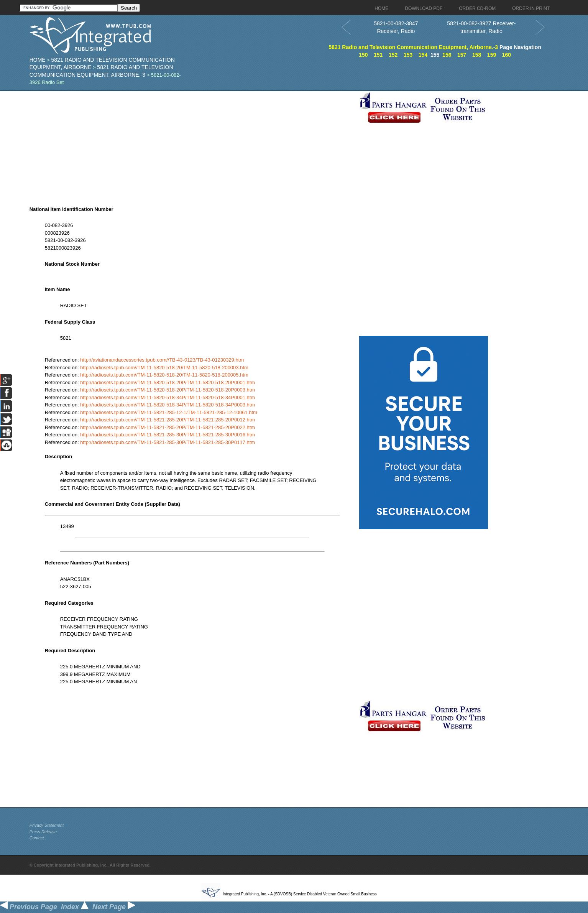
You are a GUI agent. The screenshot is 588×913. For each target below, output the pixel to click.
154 (423, 55)
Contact (37, 838)
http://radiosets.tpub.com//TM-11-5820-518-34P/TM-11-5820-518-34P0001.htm (168, 397)
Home (38, 60)
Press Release (43, 832)
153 (408, 55)
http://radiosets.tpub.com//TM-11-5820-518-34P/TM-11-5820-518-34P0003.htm (168, 405)
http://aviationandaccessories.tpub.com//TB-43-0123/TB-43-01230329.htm (162, 360)
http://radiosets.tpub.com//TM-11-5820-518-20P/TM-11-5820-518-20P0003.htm (168, 390)
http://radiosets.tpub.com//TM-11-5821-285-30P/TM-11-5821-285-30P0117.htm (168, 442)
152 (393, 55)
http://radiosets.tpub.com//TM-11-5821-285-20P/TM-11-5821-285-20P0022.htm (168, 427)
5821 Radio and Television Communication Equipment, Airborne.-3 (413, 47)
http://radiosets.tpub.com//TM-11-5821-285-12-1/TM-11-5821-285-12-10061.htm (169, 412)
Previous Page (29, 907)
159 (492, 55)
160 (507, 55)
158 (477, 55)
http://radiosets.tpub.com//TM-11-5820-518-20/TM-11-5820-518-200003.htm (164, 368)
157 (462, 55)
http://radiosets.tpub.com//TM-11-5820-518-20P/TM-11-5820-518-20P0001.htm (168, 382)
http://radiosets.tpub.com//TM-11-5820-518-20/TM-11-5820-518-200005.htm (164, 375)
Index (75, 907)
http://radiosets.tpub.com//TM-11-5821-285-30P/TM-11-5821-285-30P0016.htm (168, 435)
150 (363, 55)
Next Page (114, 907)
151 (378, 55)
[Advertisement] (192, 145)
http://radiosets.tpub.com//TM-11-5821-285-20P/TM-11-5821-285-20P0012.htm (168, 420)
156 (447, 55)
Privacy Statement (47, 825)
